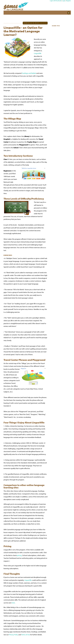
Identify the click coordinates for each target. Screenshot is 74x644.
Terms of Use (26, 635)
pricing (19, 555)
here (13, 603)
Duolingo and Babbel (29, 73)
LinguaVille (38, 53)
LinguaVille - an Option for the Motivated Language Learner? (23, 31)
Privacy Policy (14, 635)
